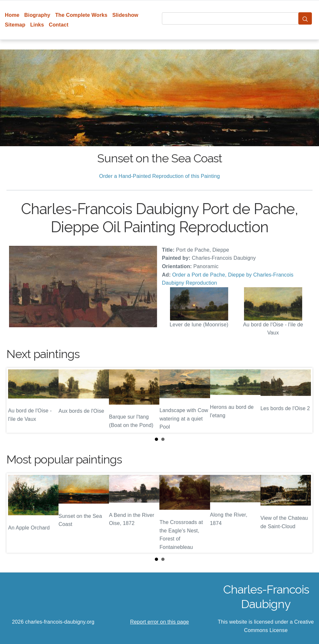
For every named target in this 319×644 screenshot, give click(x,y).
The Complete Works (81, 15)
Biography (37, 15)
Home (12, 15)
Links (37, 25)
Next (303, 400)
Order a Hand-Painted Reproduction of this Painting (160, 176)
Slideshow (125, 15)
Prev (16, 400)
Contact (59, 25)
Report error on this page (160, 622)
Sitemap (15, 25)
